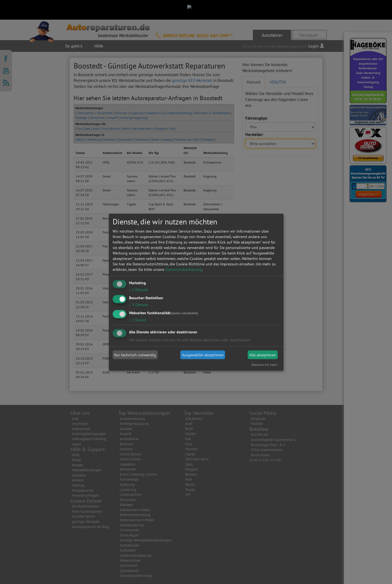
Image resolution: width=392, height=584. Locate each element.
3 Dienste (138, 304)
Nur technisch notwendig (135, 355)
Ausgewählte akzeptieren (203, 355)
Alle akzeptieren (263, 355)
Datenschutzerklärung (184, 269)
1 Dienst (137, 320)
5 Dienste (138, 290)
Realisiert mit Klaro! (264, 364)
